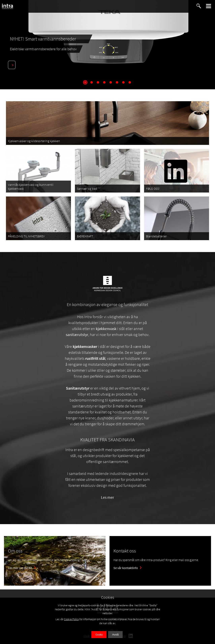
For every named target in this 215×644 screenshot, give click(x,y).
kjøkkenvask (106, 329)
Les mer (107, 497)
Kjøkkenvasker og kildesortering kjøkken (34, 141)
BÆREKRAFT (85, 236)
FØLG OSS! (153, 189)
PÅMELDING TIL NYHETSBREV (26, 236)
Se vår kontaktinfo (126, 568)
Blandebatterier (156, 236)
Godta (99, 635)
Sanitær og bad (87, 189)
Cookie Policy (71, 619)
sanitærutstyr (77, 335)
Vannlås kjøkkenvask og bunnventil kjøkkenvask (31, 187)
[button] (209, 6)
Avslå (115, 635)
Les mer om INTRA (20, 568)
